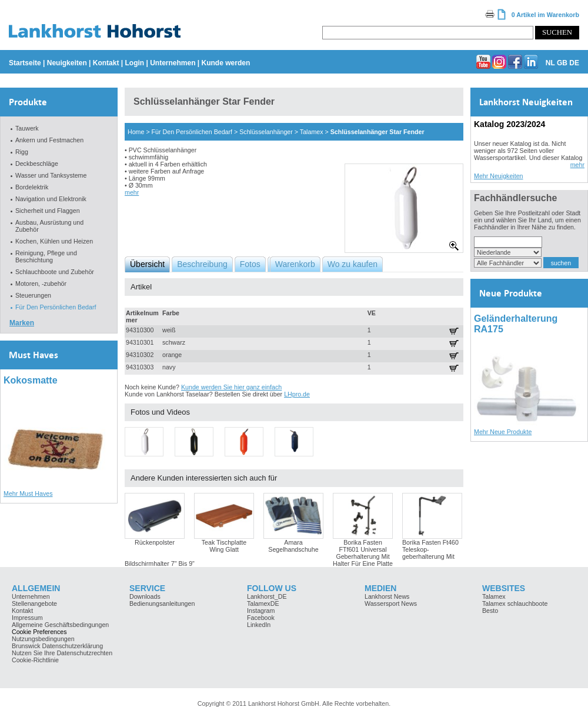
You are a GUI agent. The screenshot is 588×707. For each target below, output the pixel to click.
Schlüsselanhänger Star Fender (377, 132)
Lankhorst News (387, 596)
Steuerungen (33, 295)
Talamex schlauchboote (515, 603)
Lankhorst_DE (267, 596)
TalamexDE (263, 603)
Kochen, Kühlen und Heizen (54, 241)
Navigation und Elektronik (51, 199)
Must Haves (34, 355)
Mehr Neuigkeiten (499, 176)
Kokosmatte (31, 380)
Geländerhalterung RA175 (516, 324)
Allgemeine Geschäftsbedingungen (60, 625)
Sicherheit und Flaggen (48, 211)
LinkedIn (259, 625)
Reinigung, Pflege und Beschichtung (46, 256)
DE (574, 63)
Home (136, 132)
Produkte (28, 102)
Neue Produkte (511, 293)
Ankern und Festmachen (49, 140)
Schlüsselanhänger (266, 132)
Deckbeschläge (37, 164)
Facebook (261, 618)
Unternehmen (173, 63)
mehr (132, 192)
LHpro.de (297, 394)
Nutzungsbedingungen (43, 639)
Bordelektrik (32, 187)
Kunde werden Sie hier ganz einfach (231, 387)
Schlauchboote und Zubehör (55, 272)
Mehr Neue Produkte (503, 432)
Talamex (312, 132)
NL (550, 63)
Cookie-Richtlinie (35, 660)
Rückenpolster (155, 542)
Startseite (25, 63)
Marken (22, 323)
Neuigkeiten (67, 63)
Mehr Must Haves (28, 493)
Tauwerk (27, 128)
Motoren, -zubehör (41, 284)
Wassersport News (391, 603)
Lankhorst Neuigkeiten (526, 102)
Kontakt (106, 63)
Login (134, 63)
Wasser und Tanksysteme (51, 175)
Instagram (261, 611)
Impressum (27, 618)
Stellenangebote (34, 603)
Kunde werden (226, 63)
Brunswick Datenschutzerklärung (57, 646)
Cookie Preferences (39, 632)
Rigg (22, 152)
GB (562, 63)
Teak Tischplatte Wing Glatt (224, 546)
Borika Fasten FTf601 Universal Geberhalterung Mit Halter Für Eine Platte (363, 553)
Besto (490, 611)
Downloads (145, 596)
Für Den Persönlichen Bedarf (56, 307)
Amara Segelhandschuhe (293, 546)
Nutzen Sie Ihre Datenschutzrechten (62, 653)
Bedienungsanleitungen (162, 603)
